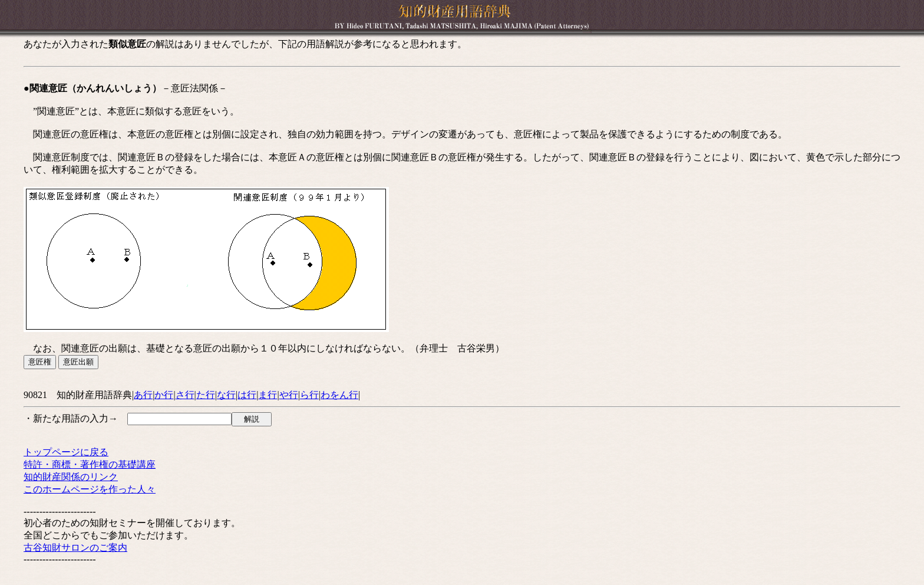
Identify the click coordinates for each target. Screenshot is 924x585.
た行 (206, 395)
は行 (247, 395)
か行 (164, 395)
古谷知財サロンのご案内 (75, 548)
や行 (289, 395)
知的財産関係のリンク (71, 477)
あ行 (143, 395)
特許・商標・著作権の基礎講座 (90, 464)
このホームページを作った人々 (90, 489)
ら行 (309, 395)
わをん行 (339, 395)
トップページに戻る (66, 452)
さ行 (185, 395)
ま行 (268, 395)
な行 (226, 395)
